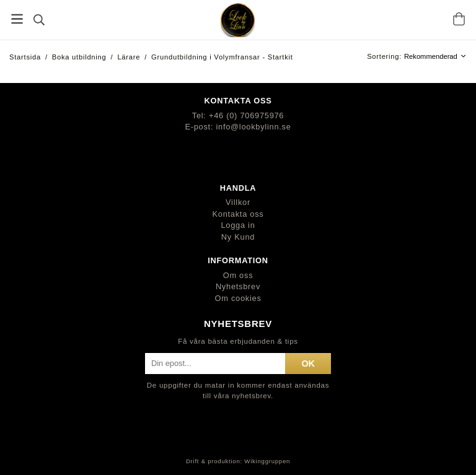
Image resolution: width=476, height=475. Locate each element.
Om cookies (238, 298)
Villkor (238, 202)
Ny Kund (238, 237)
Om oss (238, 275)
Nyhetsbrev (238, 286)
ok (308, 364)
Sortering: (386, 56)
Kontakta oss (238, 214)
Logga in (238, 225)
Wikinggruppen (267, 461)
